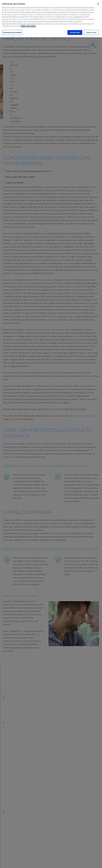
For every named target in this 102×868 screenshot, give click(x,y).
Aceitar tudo (75, 32)
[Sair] (98, 4)
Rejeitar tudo (91, 32)
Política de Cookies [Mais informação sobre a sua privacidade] (28, 26)
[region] (51, 19)
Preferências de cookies (12, 32)
